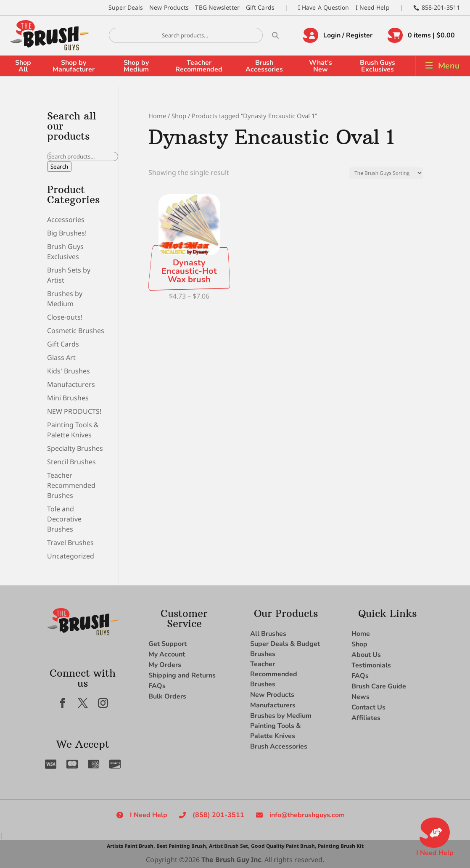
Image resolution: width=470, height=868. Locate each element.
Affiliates (366, 718)
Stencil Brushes (71, 462)
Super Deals (126, 7)
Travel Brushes (70, 542)
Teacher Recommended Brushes (71, 485)
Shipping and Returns (182, 675)
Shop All (23, 66)
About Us (366, 655)
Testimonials (371, 665)
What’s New (321, 66)
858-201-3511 (441, 7)
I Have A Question (324, 7)
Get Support (168, 644)
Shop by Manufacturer (74, 66)
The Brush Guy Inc (231, 860)
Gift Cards (260, 7)
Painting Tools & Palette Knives (276, 731)
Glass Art (61, 357)
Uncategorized (71, 556)
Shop (179, 116)
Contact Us (368, 707)
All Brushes (268, 634)
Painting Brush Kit (341, 846)
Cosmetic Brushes (76, 331)
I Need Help (373, 7)
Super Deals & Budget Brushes (285, 649)
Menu (449, 66)
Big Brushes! (67, 233)
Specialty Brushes (75, 448)
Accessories (66, 220)
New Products (169, 7)
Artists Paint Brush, (131, 846)
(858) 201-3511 (218, 815)
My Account (167, 654)
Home (157, 116)
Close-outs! (65, 317)
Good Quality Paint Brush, (284, 846)
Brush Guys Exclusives (378, 66)
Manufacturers (71, 384)
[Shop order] (386, 173)
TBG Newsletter (217, 7)
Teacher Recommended (199, 66)
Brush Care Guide (379, 686)
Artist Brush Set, (229, 846)
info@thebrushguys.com (307, 815)
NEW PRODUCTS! (74, 411)
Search (59, 167)
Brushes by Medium (281, 716)
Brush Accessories (264, 66)
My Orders (165, 665)
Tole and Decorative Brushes (64, 519)
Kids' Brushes (69, 371)
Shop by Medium (136, 66)
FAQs (157, 686)
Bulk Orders (167, 696)
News (360, 697)
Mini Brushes (68, 398)
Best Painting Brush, (182, 846)
